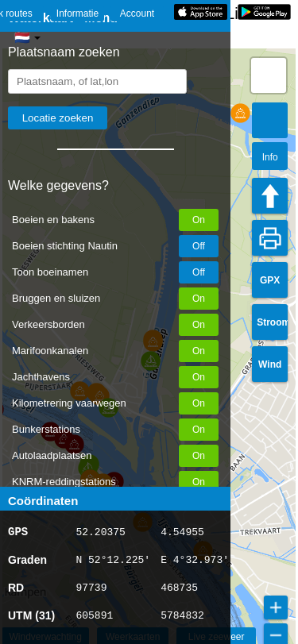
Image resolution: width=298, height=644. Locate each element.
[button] (240, 113)
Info (270, 157)
